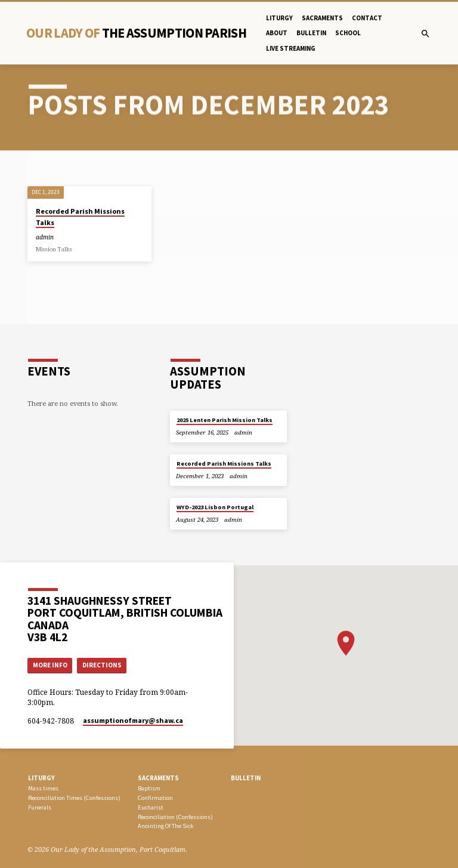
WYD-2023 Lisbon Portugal (215, 507)
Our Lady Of (136, 33)
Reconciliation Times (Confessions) (74, 798)
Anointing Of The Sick (165, 826)
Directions (102, 665)
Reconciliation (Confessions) (175, 817)
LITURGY (41, 778)
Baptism (149, 788)
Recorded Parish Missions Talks (224, 464)
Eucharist (151, 807)
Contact (367, 18)
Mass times (43, 788)
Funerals (40, 807)
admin (45, 237)
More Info (50, 665)
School (348, 33)
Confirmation (155, 798)
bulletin (311, 33)
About (277, 33)
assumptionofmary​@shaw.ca (133, 720)
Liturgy (279, 18)
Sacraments (322, 18)
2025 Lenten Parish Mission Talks (225, 420)
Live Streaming (291, 48)
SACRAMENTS (158, 778)
